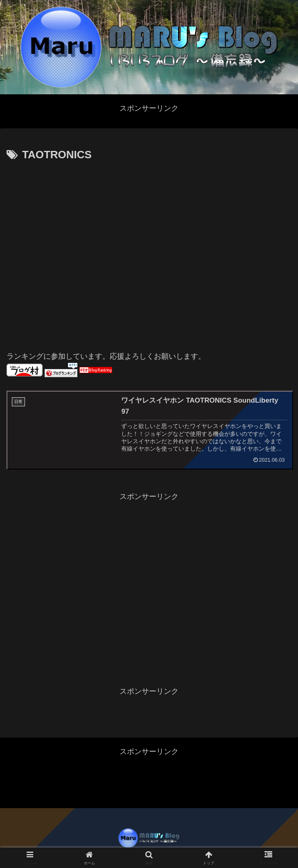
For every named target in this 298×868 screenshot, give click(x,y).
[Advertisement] (84, 253)
